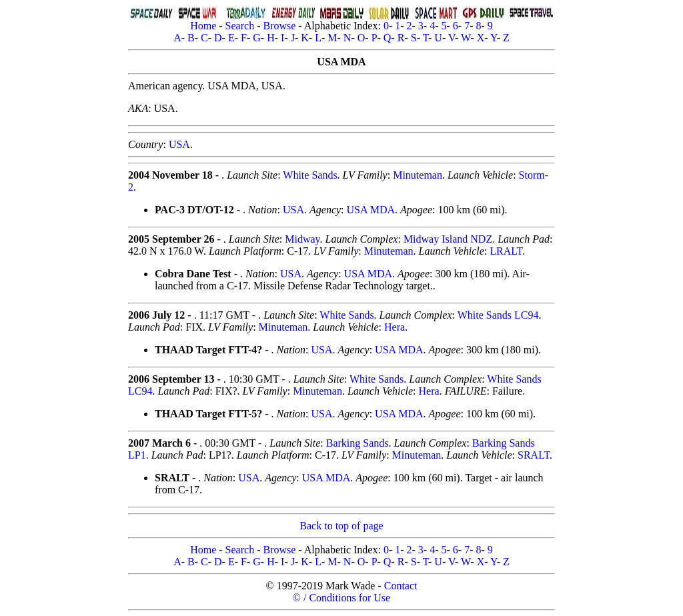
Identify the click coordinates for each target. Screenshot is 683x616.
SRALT (534, 455)
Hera (395, 327)
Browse (279, 26)
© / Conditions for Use (341, 598)
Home (203, 26)
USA (179, 144)
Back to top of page (341, 526)
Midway (302, 239)
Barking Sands (358, 443)
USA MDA (371, 210)
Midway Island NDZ (448, 239)
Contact (401, 586)
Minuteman (418, 175)
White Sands (310, 175)
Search (240, 26)
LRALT (506, 251)
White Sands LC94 (498, 315)
